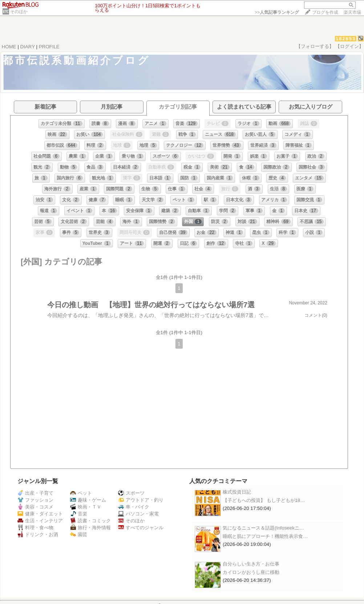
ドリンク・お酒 (38, 534)
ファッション (35, 500)
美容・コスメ (35, 507)
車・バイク (134, 507)
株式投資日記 (237, 492)
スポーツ (131, 493)
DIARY (28, 47)
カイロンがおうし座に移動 (251, 572)
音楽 (79, 514)
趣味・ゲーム (88, 500)
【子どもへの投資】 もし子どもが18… (264, 500)
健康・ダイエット (40, 514)
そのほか (19, 12)
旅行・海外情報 (90, 528)
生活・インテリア (40, 521)
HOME (9, 47)
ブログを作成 (325, 12)
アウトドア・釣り (141, 500)
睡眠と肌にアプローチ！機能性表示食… (265, 536)
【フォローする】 (315, 46)
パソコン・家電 (138, 514)
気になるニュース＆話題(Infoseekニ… (263, 528)
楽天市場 (352, 12)
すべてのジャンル (141, 528)
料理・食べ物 (35, 528)
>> (277, 12)
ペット (81, 493)
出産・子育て (35, 493)
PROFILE (49, 47)
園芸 (79, 534)
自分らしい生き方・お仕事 (251, 564)
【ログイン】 (349, 46)
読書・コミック (90, 521)
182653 (346, 39)
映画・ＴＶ (86, 507)
